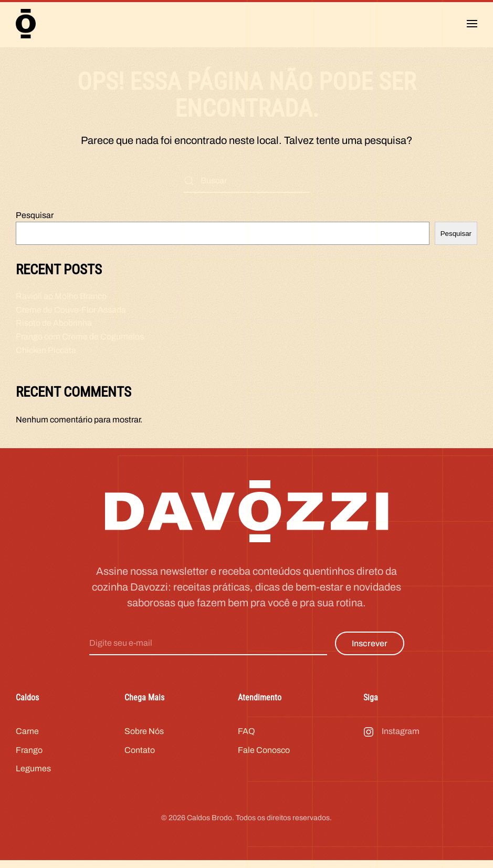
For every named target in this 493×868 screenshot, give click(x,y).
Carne (27, 736)
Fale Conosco (264, 755)
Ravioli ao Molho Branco (61, 296)
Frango (29, 755)
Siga (371, 702)
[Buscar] (247, 181)
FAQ (246, 736)
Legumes (33, 774)
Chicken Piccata (46, 350)
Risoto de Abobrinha (54, 323)
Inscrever (370, 648)
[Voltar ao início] (26, 24)
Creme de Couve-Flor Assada (71, 310)
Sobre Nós (144, 736)
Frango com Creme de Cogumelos (80, 337)
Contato (140, 755)
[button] (472, 24)
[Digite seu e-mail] (208, 648)
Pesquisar (35, 215)
